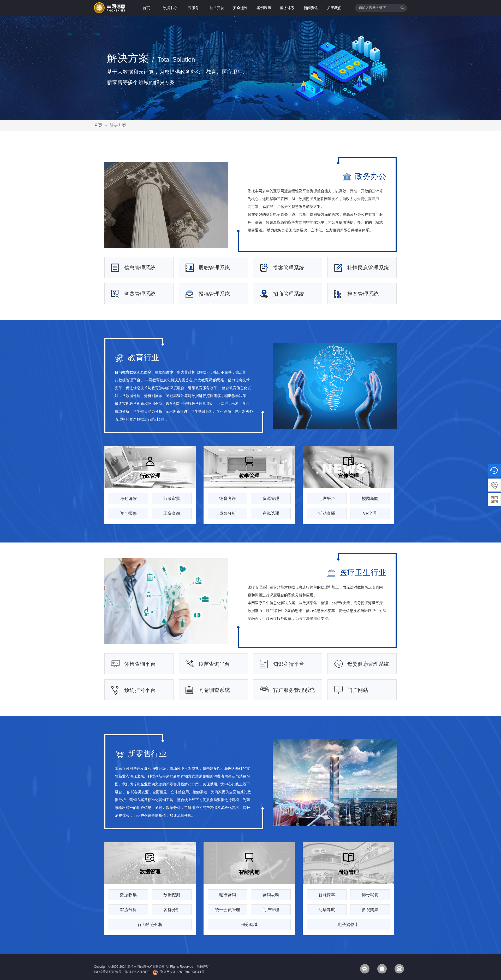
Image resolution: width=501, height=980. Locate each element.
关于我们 (334, 8)
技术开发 (217, 8)
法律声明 (203, 967)
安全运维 (240, 8)
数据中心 (170, 8)
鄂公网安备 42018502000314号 (178, 972)
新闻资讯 (311, 8)
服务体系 (287, 8)
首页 (146, 8)
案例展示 (264, 8)
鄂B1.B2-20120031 (138, 972)
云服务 (193, 8)
